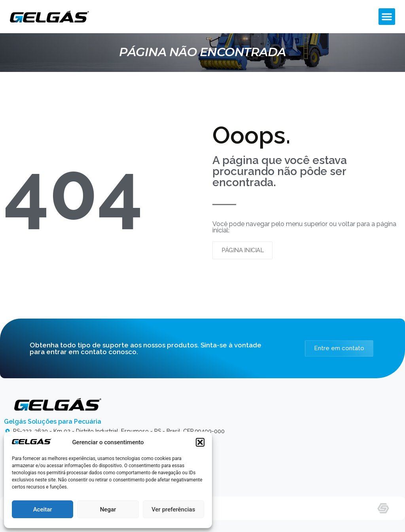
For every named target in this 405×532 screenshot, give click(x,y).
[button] (200, 442)
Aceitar (43, 509)
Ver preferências (173, 509)
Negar (108, 509)
